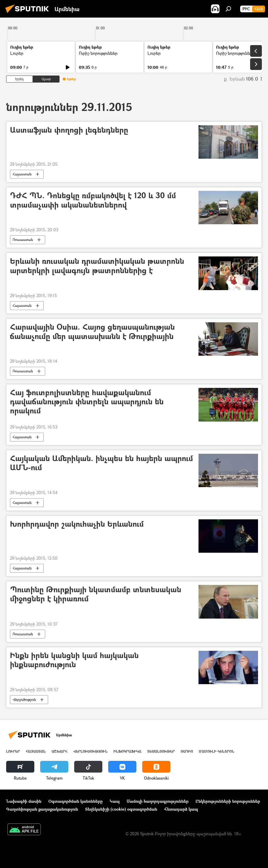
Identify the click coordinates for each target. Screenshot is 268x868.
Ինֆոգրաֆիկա (127, 751)
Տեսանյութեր (161, 751)
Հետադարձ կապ (181, 809)
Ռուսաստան (23, 240)
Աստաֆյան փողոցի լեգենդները (69, 130)
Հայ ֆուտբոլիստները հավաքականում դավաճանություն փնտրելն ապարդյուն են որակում (87, 402)
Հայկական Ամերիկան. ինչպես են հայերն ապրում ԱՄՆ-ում (101, 463)
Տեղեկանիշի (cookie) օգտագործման (121, 809)
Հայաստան (22, 174)
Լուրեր (17, 53)
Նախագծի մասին (24, 801)
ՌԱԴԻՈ (187, 751)
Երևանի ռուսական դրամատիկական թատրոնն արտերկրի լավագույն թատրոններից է (97, 266)
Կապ (115, 801)
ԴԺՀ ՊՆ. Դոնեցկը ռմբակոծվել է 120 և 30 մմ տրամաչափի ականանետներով (93, 200)
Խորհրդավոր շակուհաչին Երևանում (77, 524)
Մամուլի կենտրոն (217, 751)
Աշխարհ (60, 751)
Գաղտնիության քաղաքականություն (42, 809)
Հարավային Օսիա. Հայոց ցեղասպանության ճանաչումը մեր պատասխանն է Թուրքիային (92, 332)
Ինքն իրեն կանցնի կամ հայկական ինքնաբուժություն (74, 660)
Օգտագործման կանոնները (76, 801)
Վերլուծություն (24, 700)
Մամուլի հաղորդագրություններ (158, 801)
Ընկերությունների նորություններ (228, 801)
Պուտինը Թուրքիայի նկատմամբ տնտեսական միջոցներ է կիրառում (96, 594)
